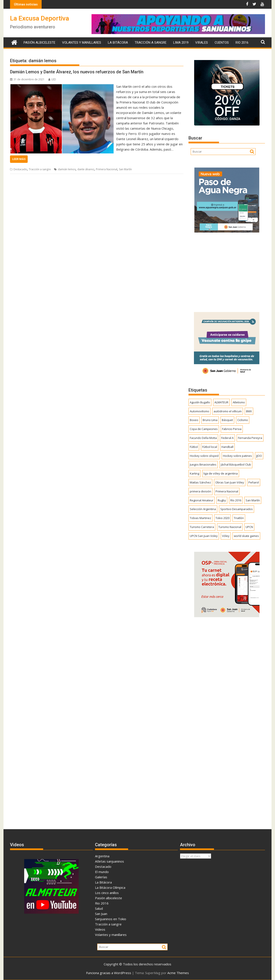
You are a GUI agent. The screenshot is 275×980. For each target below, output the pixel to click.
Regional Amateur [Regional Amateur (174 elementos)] (202, 500)
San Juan (101, 914)
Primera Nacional (107, 169)
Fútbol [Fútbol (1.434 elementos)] (194, 447)
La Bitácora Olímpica (110, 887)
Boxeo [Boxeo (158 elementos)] (194, 420)
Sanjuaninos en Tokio (111, 919)
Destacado (20, 169)
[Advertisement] (227, 271)
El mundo (102, 872)
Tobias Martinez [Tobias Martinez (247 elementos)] (200, 518)
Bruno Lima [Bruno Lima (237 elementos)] (210, 420)
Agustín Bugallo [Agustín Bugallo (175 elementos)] (200, 402)
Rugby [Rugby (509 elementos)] (222, 500)
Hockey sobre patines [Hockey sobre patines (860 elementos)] (237, 456)
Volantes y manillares (82, 43)
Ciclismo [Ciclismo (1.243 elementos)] (243, 420)
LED (52, 79)
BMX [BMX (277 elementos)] (249, 411)
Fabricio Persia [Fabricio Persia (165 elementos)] (232, 429)
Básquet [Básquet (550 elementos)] (227, 420)
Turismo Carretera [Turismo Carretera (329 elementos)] (202, 527)
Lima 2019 (181, 43)
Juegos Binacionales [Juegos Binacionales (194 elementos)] (203, 464)
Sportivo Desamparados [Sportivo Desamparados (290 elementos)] (237, 509)
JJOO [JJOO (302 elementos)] (259, 456)
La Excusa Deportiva (40, 18)
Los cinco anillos (107, 893)
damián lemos (67, 169)
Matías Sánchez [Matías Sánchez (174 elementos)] (200, 482)
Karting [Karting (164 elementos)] (194, 473)
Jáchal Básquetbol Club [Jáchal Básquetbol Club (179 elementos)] (236, 464)
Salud (99, 908)
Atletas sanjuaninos (109, 861)
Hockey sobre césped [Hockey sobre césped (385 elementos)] (204, 456)
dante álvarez (86, 169)
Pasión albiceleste (39, 43)
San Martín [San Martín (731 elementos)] (253, 500)
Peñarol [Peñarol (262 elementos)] (254, 482)
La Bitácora (118, 43)
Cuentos (222, 43)
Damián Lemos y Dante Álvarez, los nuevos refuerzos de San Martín (77, 72)
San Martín (125, 169)
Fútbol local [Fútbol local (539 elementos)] (210, 447)
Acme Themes (178, 973)
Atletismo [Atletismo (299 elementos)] (239, 402)
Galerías (101, 877)
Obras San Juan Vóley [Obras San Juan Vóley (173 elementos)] (230, 482)
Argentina (102, 856)
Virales (202, 43)
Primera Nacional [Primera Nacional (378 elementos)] (227, 491)
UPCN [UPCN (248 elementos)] (249, 527)
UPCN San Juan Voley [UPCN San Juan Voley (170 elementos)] (204, 536)
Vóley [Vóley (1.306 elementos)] (226, 536)
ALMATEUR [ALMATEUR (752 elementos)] (221, 402)
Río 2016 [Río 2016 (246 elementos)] (236, 500)
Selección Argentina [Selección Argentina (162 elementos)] (203, 509)
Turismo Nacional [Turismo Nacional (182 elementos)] (230, 527)
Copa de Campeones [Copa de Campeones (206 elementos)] (204, 429)
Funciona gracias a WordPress (109, 973)
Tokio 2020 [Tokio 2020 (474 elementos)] (222, 518)
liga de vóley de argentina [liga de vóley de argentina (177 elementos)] (221, 473)
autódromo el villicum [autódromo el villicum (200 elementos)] (228, 411)
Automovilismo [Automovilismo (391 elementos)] (199, 411)
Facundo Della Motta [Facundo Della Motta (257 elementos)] (203, 438)
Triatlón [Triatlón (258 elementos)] (239, 518)
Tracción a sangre (151, 43)
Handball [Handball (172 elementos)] (227, 447)
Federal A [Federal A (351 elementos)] (227, 438)
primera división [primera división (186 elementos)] (200, 491)
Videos (100, 929)
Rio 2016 (242, 43)
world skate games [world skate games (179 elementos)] (246, 536)
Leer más (19, 159)
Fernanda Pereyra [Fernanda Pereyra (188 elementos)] (250, 438)
